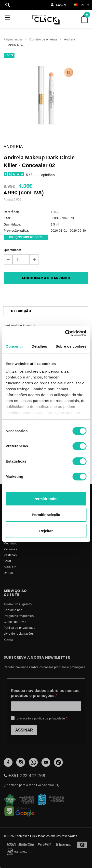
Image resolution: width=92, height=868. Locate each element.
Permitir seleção (46, 515)
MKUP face (15, 45)
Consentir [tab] (14, 346)
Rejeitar (46, 531)
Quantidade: (13, 250)
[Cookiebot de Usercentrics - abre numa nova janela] (66, 333)
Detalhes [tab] (39, 346)
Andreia (70, 39)
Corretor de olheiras (43, 39)
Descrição (21, 311)
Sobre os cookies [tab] (71, 346)
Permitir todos (46, 499)
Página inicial (13, 39)
